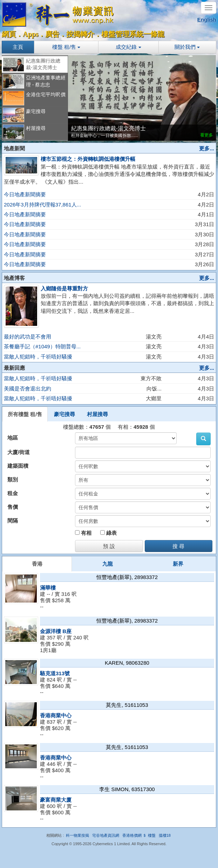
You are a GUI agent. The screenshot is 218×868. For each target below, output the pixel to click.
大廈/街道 (19, 452)
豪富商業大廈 (56, 800)
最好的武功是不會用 (28, 337)
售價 (13, 507)
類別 (13, 479)
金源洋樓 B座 (56, 631)
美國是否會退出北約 (28, 389)
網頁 (9, 34)
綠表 (108, 533)
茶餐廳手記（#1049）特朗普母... (42, 346)
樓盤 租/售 (66, 47)
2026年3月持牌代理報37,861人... (42, 205)
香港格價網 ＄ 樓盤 (139, 835)
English (207, 19)
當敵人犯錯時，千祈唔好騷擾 (38, 357)
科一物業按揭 (77, 835)
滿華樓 (48, 588)
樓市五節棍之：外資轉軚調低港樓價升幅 (88, 159)
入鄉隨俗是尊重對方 (64, 288)
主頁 (18, 47)
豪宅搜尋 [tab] (64, 414)
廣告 (52, 34)
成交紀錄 (128, 47)
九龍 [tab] (108, 564)
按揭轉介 (80, 34)
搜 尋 (178, 546)
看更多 (207, 135)
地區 (13, 438)
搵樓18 (165, 835)
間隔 (13, 521)
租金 (13, 493)
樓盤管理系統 (122, 34)
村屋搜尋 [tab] (97, 414)
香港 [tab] (37, 564)
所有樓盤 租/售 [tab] (25, 414)
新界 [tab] (178, 564)
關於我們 (187, 47)
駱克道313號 (55, 673)
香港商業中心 (56, 715)
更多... (207, 148)
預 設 (109, 546)
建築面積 (18, 466)
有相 (83, 533)
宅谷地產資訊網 (106, 835)
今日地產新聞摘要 (25, 194)
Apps (30, 34)
